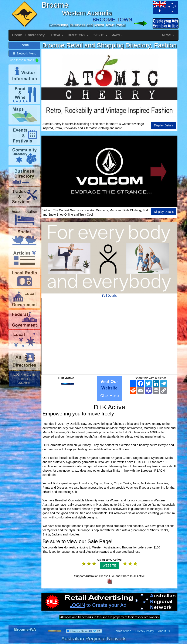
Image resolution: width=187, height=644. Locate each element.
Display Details (164, 125)
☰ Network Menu (24, 53)
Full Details (109, 296)
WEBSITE (109, 565)
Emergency (35, 35)
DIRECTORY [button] (78, 35)
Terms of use (123, 631)
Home (17, 35)
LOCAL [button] (57, 35)
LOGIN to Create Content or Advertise (24, 379)
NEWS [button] (168, 35)
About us (164, 631)
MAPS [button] (117, 35)
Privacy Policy (145, 631)
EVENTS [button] (100, 35)
